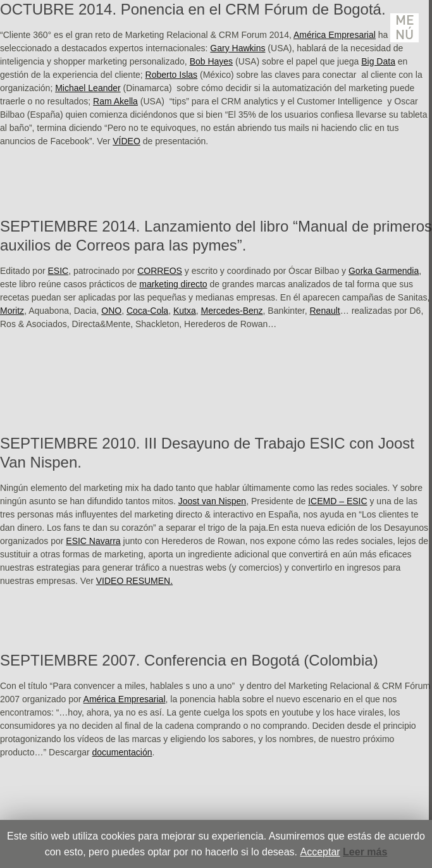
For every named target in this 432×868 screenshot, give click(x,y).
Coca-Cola (147, 311)
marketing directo (173, 284)
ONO (111, 311)
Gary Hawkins (238, 48)
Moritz (12, 311)
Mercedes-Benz (232, 311)
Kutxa (185, 311)
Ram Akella (115, 101)
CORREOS (160, 271)
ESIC (59, 271)
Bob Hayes (211, 61)
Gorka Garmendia (384, 271)
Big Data (378, 61)
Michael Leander (88, 88)
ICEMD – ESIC (337, 501)
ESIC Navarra (93, 541)
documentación (122, 752)
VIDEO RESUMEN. (134, 581)
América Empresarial (335, 35)
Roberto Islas (171, 75)
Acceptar (320, 852)
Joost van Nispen (212, 501)
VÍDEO (127, 141)
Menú (405, 28)
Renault (325, 311)
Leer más (365, 852)
